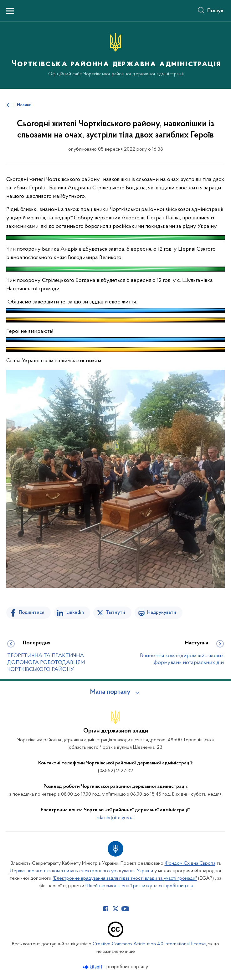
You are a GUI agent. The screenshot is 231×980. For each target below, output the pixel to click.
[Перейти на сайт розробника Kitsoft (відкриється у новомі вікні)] (93, 967)
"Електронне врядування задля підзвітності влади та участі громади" (125, 878)
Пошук (216, 11)
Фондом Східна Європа (190, 863)
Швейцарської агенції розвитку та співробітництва (139, 886)
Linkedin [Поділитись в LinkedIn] (75, 612)
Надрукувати (162, 612)
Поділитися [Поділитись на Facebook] (32, 612)
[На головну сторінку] (116, 55)
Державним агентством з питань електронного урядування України (81, 871)
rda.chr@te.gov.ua (116, 818)
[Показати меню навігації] (10, 11)
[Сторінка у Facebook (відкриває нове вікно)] (106, 909)
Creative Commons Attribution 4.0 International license (149, 944)
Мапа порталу (110, 692)
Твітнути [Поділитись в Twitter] (115, 612)
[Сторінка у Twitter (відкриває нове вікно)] (115, 909)
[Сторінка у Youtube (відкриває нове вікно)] (125, 909)
